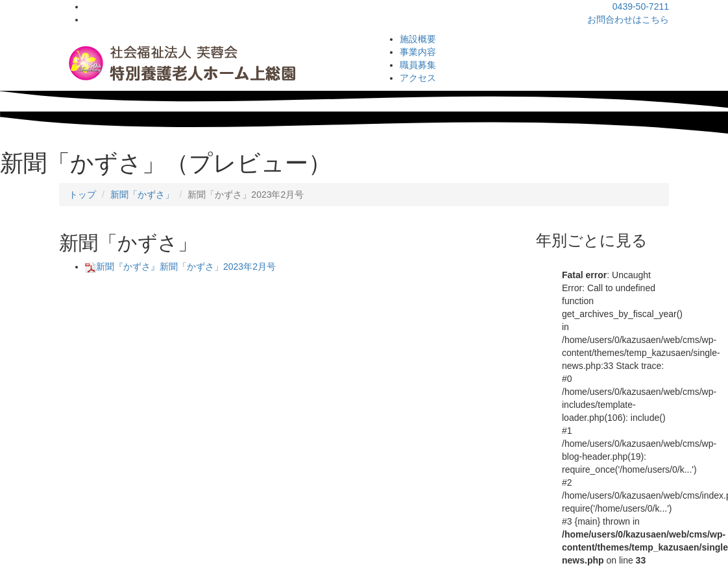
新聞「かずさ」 (142, 195)
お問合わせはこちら (628, 19)
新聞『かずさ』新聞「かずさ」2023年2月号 (180, 267)
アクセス (418, 78)
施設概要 (418, 39)
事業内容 (418, 52)
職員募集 (418, 65)
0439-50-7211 (641, 6)
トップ (82, 195)
